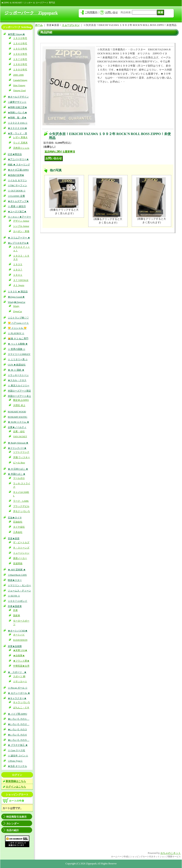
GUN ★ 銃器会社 (17, 365)
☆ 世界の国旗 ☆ (17, 349)
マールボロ (19, 478)
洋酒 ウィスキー (22, 457)
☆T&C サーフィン (17, 185)
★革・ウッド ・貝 (17, 133)
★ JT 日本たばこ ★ (18, 469)
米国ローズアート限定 (19, 391)
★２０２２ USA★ (17, 128)
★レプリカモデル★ (18, 243)
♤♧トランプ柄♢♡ (18, 318)
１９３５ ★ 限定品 (18, 292)
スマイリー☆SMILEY (19, 354)
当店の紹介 (13, 830)
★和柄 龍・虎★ (17, 118)
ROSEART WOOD (17, 412)
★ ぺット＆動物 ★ (18, 344)
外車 (15, 610)
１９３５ (18, 264)
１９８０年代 (20, 64)
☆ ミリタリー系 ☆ (18, 359)
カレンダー (13, 824)
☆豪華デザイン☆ (17, 102)
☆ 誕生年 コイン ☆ (18, 756)
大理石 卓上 (19, 405)
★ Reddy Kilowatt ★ (18, 443)
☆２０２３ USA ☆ (18, 123)
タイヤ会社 (19, 527)
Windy (16, 306)
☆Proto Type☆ (15, 761)
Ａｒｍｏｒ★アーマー (19, 217)
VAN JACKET (20, 436)
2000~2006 (18, 75)
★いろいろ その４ (17, 735)
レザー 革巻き (20, 137)
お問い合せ (111, 12)
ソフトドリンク (21, 452)
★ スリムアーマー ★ (19, 238)
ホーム (39, 25)
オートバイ (19, 635)
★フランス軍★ (21, 661)
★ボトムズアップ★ (18, 201)
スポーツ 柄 (19, 676)
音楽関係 (18, 563)
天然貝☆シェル (21, 148)
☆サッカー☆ (20, 681)
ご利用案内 (91, 12)
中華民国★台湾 (21, 666)
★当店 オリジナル (17, 766)
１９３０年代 (20, 38)
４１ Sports (19, 285)
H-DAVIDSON (20, 640)
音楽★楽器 (14, 538)
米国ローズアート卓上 (19, 396)
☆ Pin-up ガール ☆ (18, 688)
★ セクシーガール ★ (19, 693)
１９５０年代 (20, 49)
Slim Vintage (19, 85)
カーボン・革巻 (21, 231)
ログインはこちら (16, 787)
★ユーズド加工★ (17, 211)
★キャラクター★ (17, 698)
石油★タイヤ (15, 518)
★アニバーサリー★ (18, 159)
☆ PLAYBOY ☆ (16, 333)
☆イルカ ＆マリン (17, 180)
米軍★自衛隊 (15, 646)
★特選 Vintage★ (16, 34)
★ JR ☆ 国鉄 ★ (16, 370)
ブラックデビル (21, 506)
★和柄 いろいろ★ (17, 112)
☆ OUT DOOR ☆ (17, 191)
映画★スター (15, 580)
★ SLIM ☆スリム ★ (18, 422)
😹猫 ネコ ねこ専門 (18, 338)
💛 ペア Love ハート (18, 323)
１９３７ (18, 270)
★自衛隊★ (19, 655)
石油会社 (18, 522)
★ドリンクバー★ (17, 448)
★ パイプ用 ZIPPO (17, 714)
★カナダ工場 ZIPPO (18, 170)
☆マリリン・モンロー (19, 585)
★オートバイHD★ (18, 631)
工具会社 (18, 532)
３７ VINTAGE (21, 280)
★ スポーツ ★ (17, 672)
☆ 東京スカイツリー (19, 385)
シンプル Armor (21, 226)
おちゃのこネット (171, 853)
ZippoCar (18, 311)
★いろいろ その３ (17, 729)
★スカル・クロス (17, 380)
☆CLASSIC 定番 (16, 196)
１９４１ (18, 275)
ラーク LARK (21, 501)
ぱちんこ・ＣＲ (21, 708)
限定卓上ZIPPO (21, 400)
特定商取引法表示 (16, 817)
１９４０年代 (20, 43)
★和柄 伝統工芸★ (17, 107)
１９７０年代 (20, 59)
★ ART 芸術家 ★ (17, 570)
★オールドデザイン (18, 97)
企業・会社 (19, 431)
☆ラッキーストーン (18, 375)
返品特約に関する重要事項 (60, 152)
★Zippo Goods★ (16, 297)
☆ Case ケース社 (16, 750)
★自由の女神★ (16, 175)
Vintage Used (19, 90)
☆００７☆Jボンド (18, 601)
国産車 (17, 615)
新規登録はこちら (16, 781)
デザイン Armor (21, 221)
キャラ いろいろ (22, 702)
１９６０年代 (20, 54)
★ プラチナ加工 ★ (18, 745)
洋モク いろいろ (22, 511)
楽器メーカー (20, 558)
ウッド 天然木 (20, 143)
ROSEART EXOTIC (18, 417)
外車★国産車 (15, 606)
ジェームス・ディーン (19, 591)
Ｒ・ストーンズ (21, 548)
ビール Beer (19, 463)
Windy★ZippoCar (17, 302)
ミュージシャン (21, 553)
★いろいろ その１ (19, 719)
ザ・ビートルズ (21, 542)
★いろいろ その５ (19, 740)
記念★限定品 (15, 154)
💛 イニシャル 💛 (17, 328)
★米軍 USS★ (20, 650)
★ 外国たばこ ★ (17, 474)
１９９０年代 (20, 70)
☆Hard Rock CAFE (17, 575)
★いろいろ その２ (19, 724)
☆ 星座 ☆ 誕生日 (17, 206)
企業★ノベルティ (17, 427)
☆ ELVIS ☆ (14, 596)
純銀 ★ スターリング (19, 165)
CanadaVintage (20, 80)
